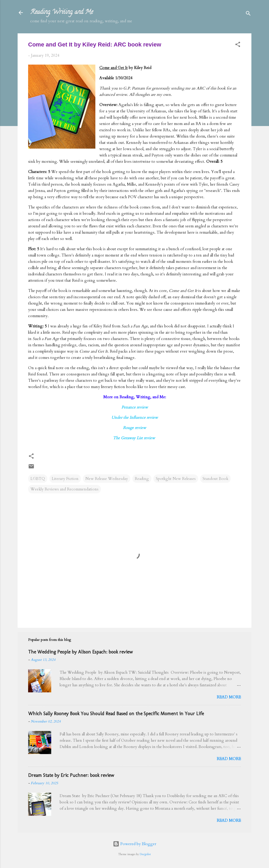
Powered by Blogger (135, 844)
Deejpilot (145, 854)
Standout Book (215, 479)
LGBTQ (38, 479)
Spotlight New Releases (176, 479)
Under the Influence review (135, 417)
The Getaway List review (134, 438)
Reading (142, 479)
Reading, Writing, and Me (62, 12)
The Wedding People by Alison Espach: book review (80, 652)
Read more (229, 697)
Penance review (135, 407)
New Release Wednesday (107, 479)
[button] (238, 45)
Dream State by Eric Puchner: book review (71, 775)
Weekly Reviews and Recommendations (64, 489)
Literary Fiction (65, 479)
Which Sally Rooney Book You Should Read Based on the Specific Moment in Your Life (116, 714)
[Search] (248, 14)
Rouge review (134, 428)
